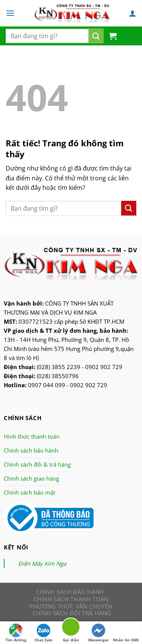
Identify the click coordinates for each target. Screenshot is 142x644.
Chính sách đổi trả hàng (72, 613)
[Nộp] (96, 36)
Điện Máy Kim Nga (42, 563)
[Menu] (10, 13)
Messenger (99, 633)
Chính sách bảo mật (30, 492)
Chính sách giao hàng (31, 478)
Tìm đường (16, 633)
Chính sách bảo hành (31, 450)
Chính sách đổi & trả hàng (37, 464)
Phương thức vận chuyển (71, 606)
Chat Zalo (43, 633)
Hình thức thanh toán (32, 436)
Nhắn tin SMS (126, 633)
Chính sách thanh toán (71, 599)
